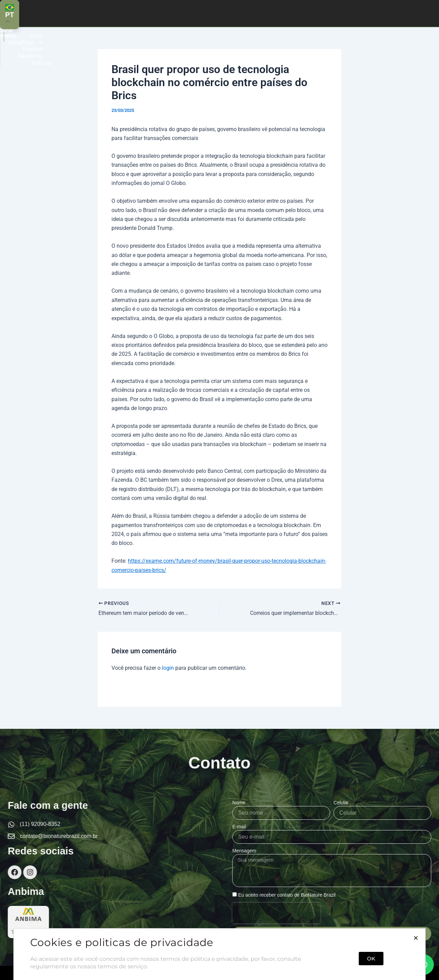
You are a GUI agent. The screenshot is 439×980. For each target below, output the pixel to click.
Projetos (278, 13)
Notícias (358, 13)
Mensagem (386, 851)
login (168, 668)
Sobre (192, 13)
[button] (416, 970)
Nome (381, 803)
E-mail (381, 827)
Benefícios (233, 13)
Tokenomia (318, 13)
